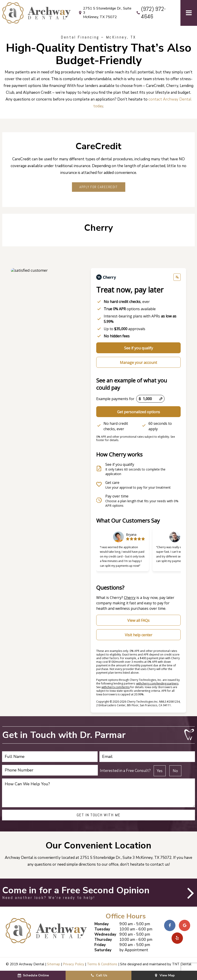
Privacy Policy (74, 964)
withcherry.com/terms (116, 687)
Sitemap (54, 964)
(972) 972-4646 (150, 13)
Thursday (103, 940)
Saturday (103, 950)
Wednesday (105, 934)
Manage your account (138, 363)
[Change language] (177, 277)
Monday (102, 924)
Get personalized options (139, 412)
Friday (100, 945)
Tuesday (102, 929)
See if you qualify (139, 348)
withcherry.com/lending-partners (157, 683)
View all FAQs (138, 620)
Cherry (130, 598)
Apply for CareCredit (98, 187)
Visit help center (139, 635)
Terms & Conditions (102, 964)
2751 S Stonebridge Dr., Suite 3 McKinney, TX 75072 (104, 13)
